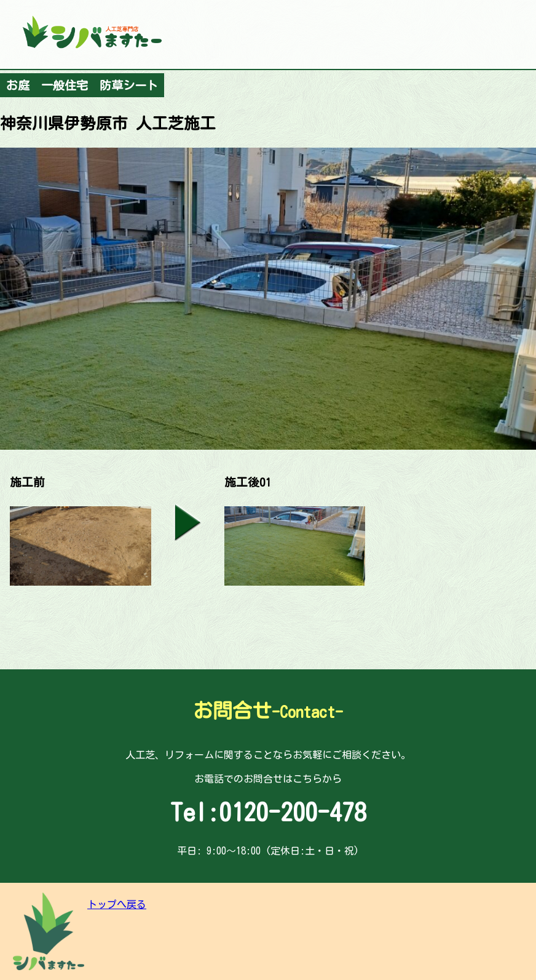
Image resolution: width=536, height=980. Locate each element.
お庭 (18, 85)
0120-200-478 (293, 812)
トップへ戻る (117, 904)
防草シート (129, 85)
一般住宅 (65, 85)
